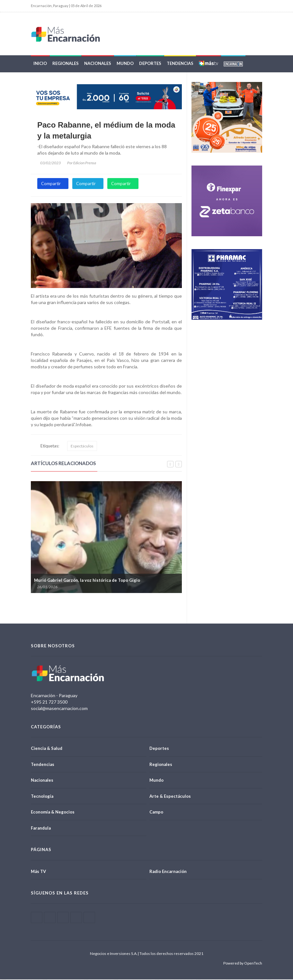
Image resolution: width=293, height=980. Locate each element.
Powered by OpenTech (243, 964)
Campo (156, 813)
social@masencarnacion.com (59, 709)
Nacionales (98, 64)
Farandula (41, 829)
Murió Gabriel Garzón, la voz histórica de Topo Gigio (87, 581)
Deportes (150, 64)
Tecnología (42, 797)
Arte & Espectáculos (170, 797)
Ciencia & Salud (47, 749)
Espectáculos (82, 447)
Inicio (40, 64)
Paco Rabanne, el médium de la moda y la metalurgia (106, 131)
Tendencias (180, 64)
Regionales (66, 64)
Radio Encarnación (168, 872)
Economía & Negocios (53, 813)
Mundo (125, 64)
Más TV (38, 872)
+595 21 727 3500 (49, 702)
